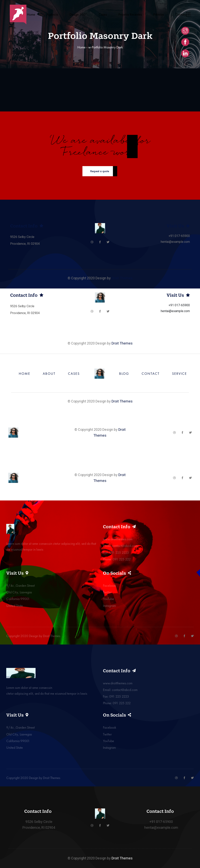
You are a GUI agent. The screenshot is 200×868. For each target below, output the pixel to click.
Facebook (110, 585)
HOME (25, 373)
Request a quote (88, 171)
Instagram (109, 606)
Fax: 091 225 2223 (116, 552)
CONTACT (151, 373)
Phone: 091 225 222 (117, 559)
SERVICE (179, 373)
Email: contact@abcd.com (120, 546)
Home (81, 47)
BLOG (124, 373)
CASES (74, 373)
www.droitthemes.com (118, 539)
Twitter (107, 592)
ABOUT (49, 373)
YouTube (108, 599)
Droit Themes (122, 278)
